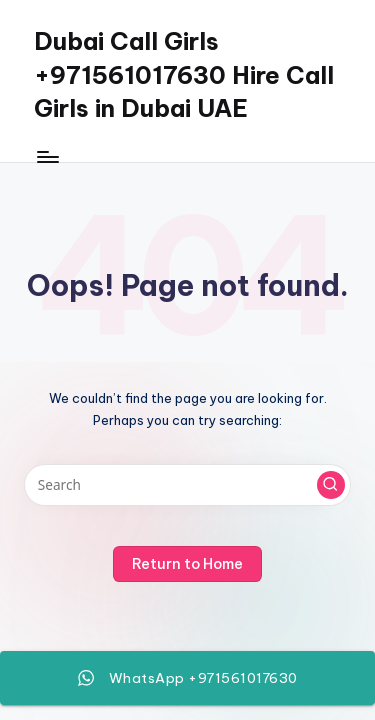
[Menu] (47, 156)
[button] (331, 485)
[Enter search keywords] (187, 485)
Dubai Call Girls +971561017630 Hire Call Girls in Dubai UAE (184, 74)
